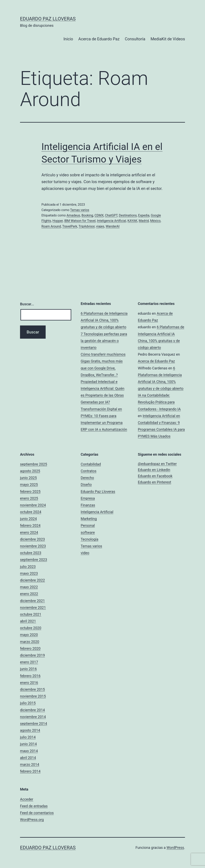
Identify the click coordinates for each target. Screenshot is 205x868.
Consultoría (135, 39)
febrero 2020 (30, 648)
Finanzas (88, 505)
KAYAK (132, 221)
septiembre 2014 (34, 724)
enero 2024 (29, 532)
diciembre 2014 (32, 710)
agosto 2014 (30, 730)
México (155, 221)
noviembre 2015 (33, 696)
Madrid (144, 221)
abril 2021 (28, 621)
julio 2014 (28, 737)
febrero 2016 (30, 676)
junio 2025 (28, 478)
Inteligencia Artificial (112, 221)
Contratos (89, 471)
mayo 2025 (29, 485)
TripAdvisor (87, 226)
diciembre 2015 (32, 689)
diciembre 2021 (32, 601)
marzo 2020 (30, 642)
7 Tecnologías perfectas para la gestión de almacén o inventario (104, 341)
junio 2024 (28, 519)
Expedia (144, 215)
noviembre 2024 (33, 505)
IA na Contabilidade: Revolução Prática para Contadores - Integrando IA (159, 402)
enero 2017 (29, 662)
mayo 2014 (29, 751)
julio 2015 (28, 703)
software (88, 532)
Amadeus (73, 215)
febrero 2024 (30, 525)
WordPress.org (32, 820)
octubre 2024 (31, 512)
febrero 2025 (30, 492)
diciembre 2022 (32, 580)
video (85, 553)
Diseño (86, 485)
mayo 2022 (29, 587)
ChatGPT (111, 215)
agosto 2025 (30, 471)
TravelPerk (70, 226)
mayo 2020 (29, 635)
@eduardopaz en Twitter (157, 464)
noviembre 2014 (33, 717)
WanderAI (113, 226)
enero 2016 (29, 683)
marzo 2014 (30, 764)
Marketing (89, 519)
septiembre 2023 (34, 560)
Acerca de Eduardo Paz (99, 39)
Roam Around (51, 226)
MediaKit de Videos (168, 39)
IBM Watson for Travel (80, 221)
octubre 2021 (31, 614)
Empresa (88, 498)
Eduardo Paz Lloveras (48, 19)
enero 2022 (29, 594)
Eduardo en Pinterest (155, 482)
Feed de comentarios (37, 813)
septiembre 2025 (34, 464)
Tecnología (89, 539)
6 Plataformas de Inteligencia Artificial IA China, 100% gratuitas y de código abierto (104, 320)
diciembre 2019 (32, 655)
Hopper (58, 221)
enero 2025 (29, 498)
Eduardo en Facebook (155, 476)
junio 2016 (28, 669)
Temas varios (80, 210)
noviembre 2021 (33, 608)
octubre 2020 (31, 628)
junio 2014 (28, 744)
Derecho (87, 478)
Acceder (27, 799)
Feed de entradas (34, 806)
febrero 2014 (30, 771)
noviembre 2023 (33, 546)
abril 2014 (28, 758)
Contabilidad (91, 464)
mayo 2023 (29, 573)
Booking (87, 215)
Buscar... (27, 304)
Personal (88, 525)
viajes (100, 226)
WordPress (175, 848)
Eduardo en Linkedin (154, 470)
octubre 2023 (31, 553)
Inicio (68, 39)
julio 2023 (28, 567)
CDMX (99, 215)
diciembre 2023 (32, 539)
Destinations (128, 215)
